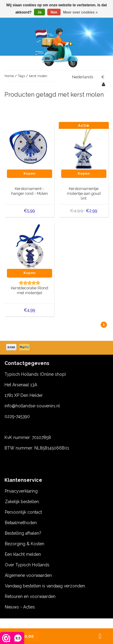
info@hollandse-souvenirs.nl (32, 406)
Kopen (29, 174)
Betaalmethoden (21, 523)
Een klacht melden (23, 554)
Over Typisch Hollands (27, 565)
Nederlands (83, 77)
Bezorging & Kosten (25, 544)
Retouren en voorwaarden (30, 596)
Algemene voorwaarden (28, 575)
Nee (54, 12)
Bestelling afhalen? (23, 533)
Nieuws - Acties (20, 607)
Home (9, 76)
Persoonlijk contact (23, 512)
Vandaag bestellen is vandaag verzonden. (45, 586)
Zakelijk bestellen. (22, 502)
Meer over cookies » (80, 12)
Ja (39, 12)
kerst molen (38, 76)
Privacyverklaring (21, 491)
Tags (21, 76)
